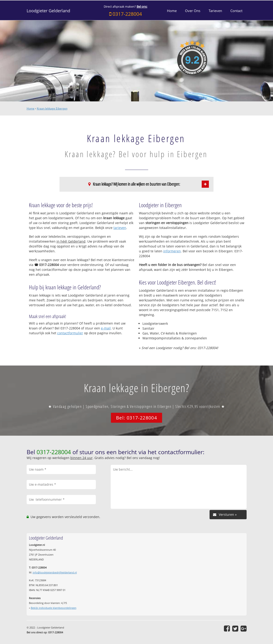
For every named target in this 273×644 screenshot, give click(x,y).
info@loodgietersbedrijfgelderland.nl (55, 572)
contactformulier (70, 333)
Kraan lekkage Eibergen (52, 108)
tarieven (120, 228)
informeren (172, 251)
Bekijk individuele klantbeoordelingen (54, 608)
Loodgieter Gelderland (48, 11)
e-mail (106, 328)
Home (31, 108)
